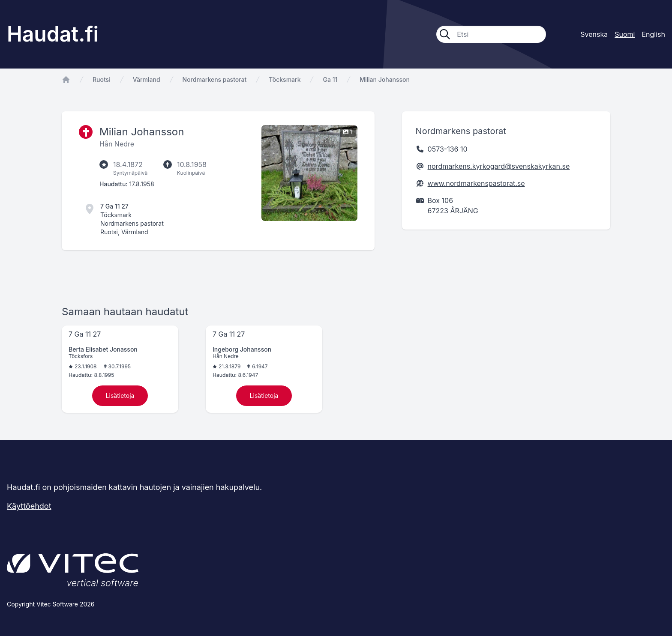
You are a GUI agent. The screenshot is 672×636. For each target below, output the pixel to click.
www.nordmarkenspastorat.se (476, 183)
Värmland (147, 79)
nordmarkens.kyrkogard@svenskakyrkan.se (499, 166)
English (653, 34)
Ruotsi (102, 79)
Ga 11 (330, 79)
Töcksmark (285, 79)
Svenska (594, 34)
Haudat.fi (53, 34)
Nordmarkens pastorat (215, 79)
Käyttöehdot (29, 506)
